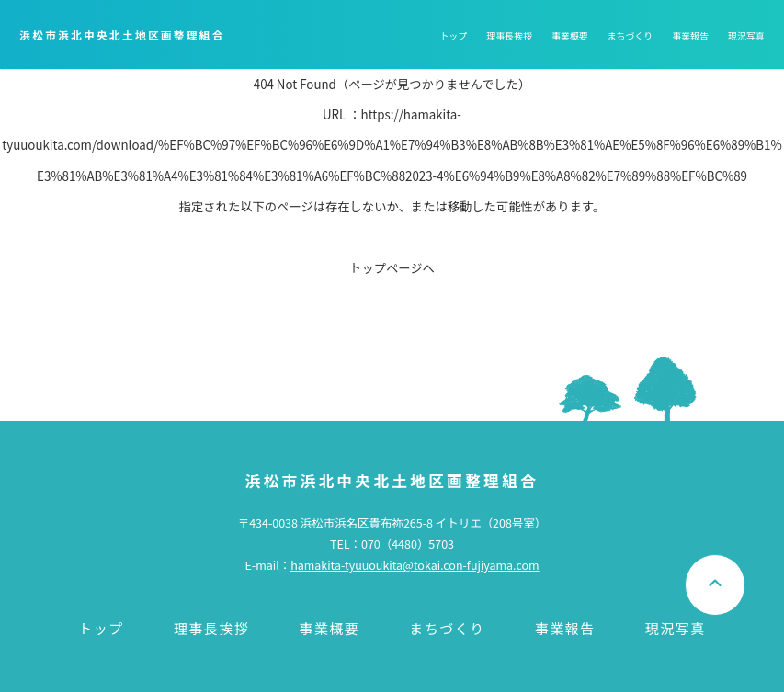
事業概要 (570, 35)
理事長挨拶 (509, 35)
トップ (453, 35)
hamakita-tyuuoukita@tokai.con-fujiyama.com (415, 565)
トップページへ (392, 268)
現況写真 (746, 35)
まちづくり (630, 35)
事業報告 (690, 35)
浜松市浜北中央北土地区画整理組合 (122, 34)
